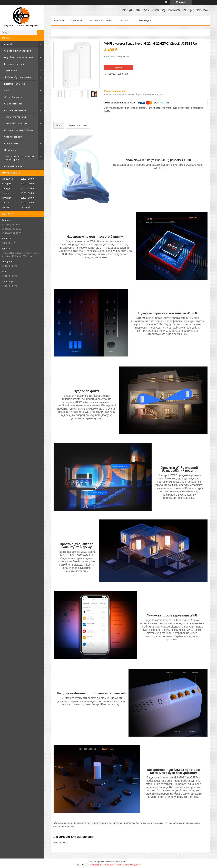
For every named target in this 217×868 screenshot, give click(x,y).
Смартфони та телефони (18, 51)
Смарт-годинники (14, 104)
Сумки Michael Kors (14, 166)
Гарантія (77, 21)
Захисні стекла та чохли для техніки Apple (19, 158)
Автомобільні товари (16, 123)
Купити (119, 67)
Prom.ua (124, 862)
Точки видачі (144, 21)
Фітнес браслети (13, 97)
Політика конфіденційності (128, 865)
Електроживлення (14, 64)
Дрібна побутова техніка (18, 77)
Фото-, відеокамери (15, 110)
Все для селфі (11, 143)
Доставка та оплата (101, 21)
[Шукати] (41, 32)
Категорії (7, 44)
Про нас (124, 21)
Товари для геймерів (15, 117)
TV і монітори (11, 71)
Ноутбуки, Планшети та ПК (19, 57)
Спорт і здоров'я (13, 137)
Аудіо (7, 90)
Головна (59, 21)
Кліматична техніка (15, 84)
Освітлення (10, 150)
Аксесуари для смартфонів (18, 130)
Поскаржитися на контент (102, 865)
